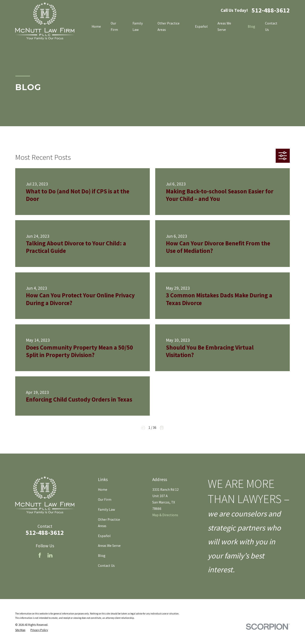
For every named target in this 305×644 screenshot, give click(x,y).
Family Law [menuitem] (138, 26)
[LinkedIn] (50, 555)
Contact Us (106, 566)
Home (103, 490)
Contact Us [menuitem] (271, 26)
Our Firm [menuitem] (114, 26)
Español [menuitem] (201, 26)
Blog (102, 556)
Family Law (106, 510)
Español (104, 536)
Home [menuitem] (96, 26)
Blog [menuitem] (251, 26)
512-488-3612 (271, 10)
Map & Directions (165, 515)
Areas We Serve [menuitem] (224, 26)
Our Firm (105, 500)
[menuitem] (20, 630)
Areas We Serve (109, 546)
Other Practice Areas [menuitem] (169, 26)
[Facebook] (40, 555)
